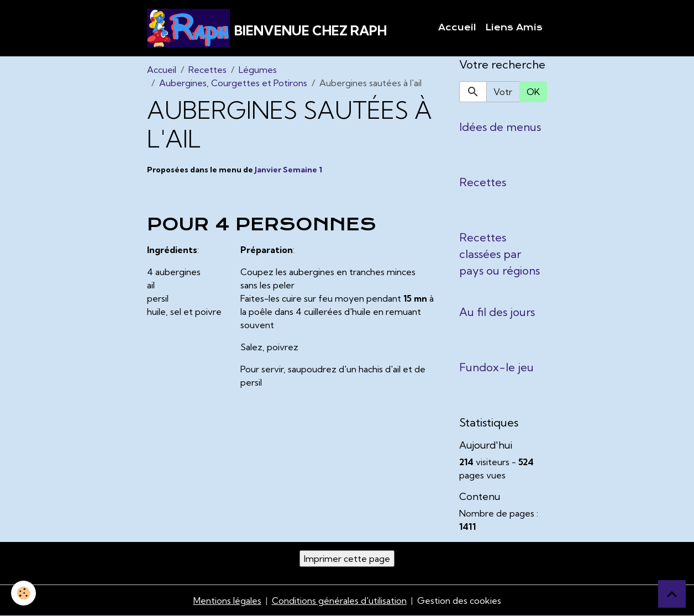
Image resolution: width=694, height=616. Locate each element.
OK (533, 92)
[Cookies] (23, 593)
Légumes (258, 70)
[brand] (267, 28)
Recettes (207, 70)
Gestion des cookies (459, 601)
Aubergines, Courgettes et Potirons (233, 83)
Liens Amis (514, 28)
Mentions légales (227, 601)
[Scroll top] (672, 594)
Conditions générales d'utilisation (339, 601)
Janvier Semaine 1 (288, 170)
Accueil (457, 28)
